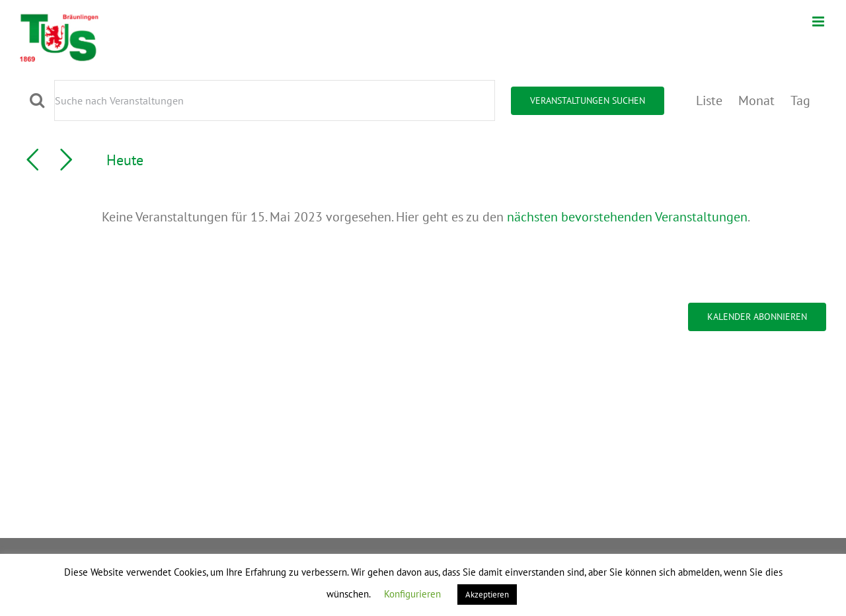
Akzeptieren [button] (487, 595)
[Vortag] (32, 160)
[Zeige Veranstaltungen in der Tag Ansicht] (800, 100)
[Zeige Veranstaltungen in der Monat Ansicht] (756, 100)
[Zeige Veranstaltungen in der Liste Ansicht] (709, 100)
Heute (125, 160)
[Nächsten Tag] (66, 160)
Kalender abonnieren (757, 317)
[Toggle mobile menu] (819, 21)
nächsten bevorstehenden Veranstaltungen (627, 217)
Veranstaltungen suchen (588, 100)
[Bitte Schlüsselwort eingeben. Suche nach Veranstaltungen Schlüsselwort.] (275, 100)
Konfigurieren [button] (412, 594)
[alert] (426, 217)
